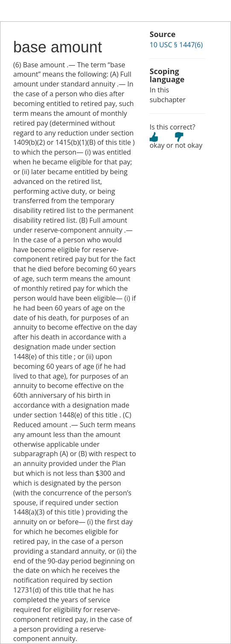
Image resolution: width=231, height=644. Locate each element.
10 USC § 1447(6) (176, 45)
